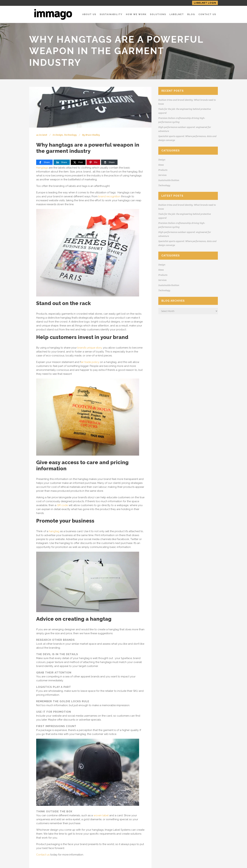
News (161, 165)
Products (163, 170)
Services (162, 175)
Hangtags (42, 168)
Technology (70, 135)
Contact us (43, 855)
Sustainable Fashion (169, 180)
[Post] (78, 162)
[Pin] (93, 162)
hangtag (54, 531)
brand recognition (109, 196)
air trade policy (90, 362)
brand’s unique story (90, 348)
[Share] (44, 162)
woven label (101, 815)
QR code (62, 505)
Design (59, 135)
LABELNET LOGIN (205, 3)
